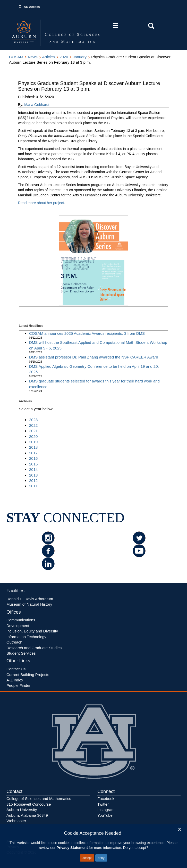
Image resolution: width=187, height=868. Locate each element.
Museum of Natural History (29, 604)
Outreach (14, 642)
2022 (33, 425)
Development (18, 626)
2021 (33, 431)
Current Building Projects (28, 675)
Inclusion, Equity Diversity (32, 631)
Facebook (106, 799)
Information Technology (26, 637)
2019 (33, 442)
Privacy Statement (72, 848)
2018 (33, 447)
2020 (64, 57)
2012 (33, 481)
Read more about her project (41, 203)
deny (101, 858)
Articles (48, 57)
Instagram (106, 810)
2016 (33, 458)
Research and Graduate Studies (34, 648)
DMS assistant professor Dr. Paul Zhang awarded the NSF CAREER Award (94, 357)
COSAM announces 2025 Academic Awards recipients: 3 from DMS (87, 333)
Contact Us (16, 669)
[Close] (180, 829)
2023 (33, 420)
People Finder (18, 685)
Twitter (103, 804)
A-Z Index (15, 680)
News (33, 57)
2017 (33, 453)
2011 (33, 486)
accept (87, 858)
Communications (21, 620)
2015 (33, 464)
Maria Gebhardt (37, 105)
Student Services (21, 653)
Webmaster (16, 821)
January (80, 57)
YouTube (105, 815)
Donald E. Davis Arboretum (30, 599)
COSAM (16, 57)
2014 (33, 469)
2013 (33, 475)
